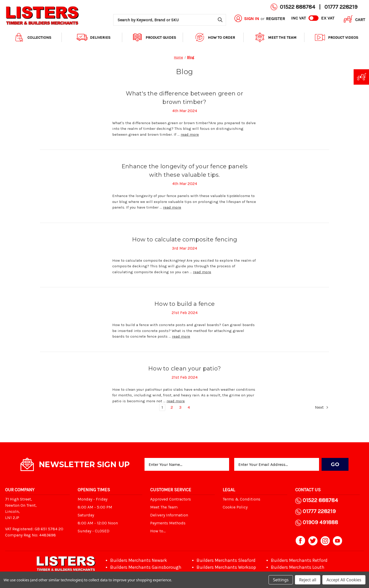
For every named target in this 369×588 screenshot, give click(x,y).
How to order (215, 37)
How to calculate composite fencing (185, 239)
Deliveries (93, 37)
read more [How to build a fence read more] (181, 336)
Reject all (308, 580)
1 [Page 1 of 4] (162, 407)
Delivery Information (169, 515)
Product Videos (336, 37)
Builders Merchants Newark (139, 560)
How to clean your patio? (184, 369)
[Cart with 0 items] (352, 20)
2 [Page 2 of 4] (172, 407)
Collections (33, 37)
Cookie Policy (235, 507)
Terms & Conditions (242, 499)
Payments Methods (168, 523)
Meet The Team (275, 37)
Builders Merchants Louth (298, 567)
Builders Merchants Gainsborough (146, 567)
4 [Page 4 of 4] (189, 407)
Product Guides (154, 37)
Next (322, 407)
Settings (281, 580)
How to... (158, 531)
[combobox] (170, 20)
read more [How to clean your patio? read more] (176, 401)
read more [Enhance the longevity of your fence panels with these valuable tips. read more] (172, 207)
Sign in (252, 18)
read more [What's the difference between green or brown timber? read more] (190, 134)
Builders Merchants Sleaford (226, 560)
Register (275, 18)
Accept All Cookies (344, 580)
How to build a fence (184, 304)
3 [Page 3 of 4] (180, 407)
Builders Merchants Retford (299, 560)
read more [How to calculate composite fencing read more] (202, 272)
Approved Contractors (171, 499)
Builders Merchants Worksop (226, 567)
